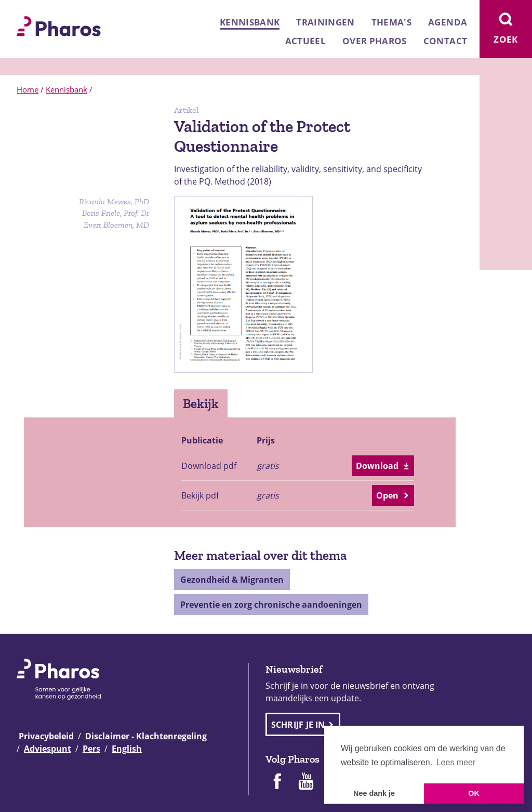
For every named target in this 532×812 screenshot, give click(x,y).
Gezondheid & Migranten (232, 580)
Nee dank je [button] (374, 793)
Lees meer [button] (456, 762)
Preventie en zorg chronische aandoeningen (271, 605)
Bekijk (201, 403)
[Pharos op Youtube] (306, 782)
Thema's (391, 22)
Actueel (305, 41)
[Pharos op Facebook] (277, 782)
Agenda (448, 22)
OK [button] (474, 793)
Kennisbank (250, 22)
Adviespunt (48, 749)
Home (28, 89)
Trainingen (325, 22)
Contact (445, 41)
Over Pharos (375, 41)
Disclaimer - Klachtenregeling (146, 736)
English (127, 749)
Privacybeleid (46, 736)
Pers (91, 749)
